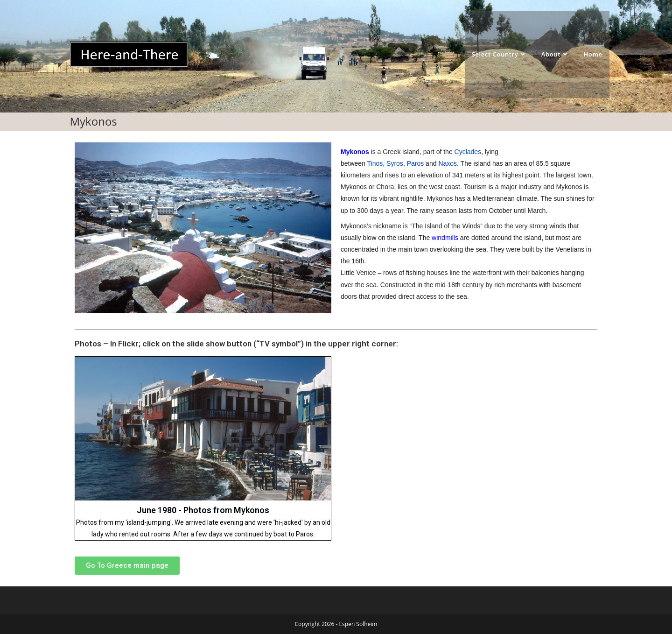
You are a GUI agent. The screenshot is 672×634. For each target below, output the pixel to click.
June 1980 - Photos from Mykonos (203, 510)
